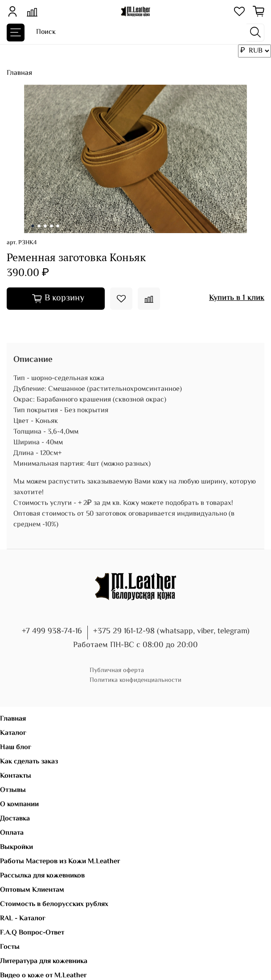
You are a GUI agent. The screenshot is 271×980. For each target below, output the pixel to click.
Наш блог (16, 748)
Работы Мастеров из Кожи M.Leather (60, 862)
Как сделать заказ (29, 762)
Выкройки (16, 847)
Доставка (15, 819)
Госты (10, 947)
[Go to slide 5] (58, 226)
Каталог (13, 733)
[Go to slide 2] (39, 226)
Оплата (12, 833)
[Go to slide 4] (52, 226)
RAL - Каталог (23, 919)
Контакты (16, 776)
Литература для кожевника (44, 962)
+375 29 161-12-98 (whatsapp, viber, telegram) (171, 631)
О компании (19, 805)
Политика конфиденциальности (135, 680)
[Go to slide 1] (33, 226)
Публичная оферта (117, 670)
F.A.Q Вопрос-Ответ (32, 933)
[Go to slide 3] (45, 226)
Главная (19, 73)
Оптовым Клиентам (32, 890)
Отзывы (13, 790)
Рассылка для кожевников (42, 876)
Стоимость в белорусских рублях (54, 904)
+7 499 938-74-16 (52, 631)
